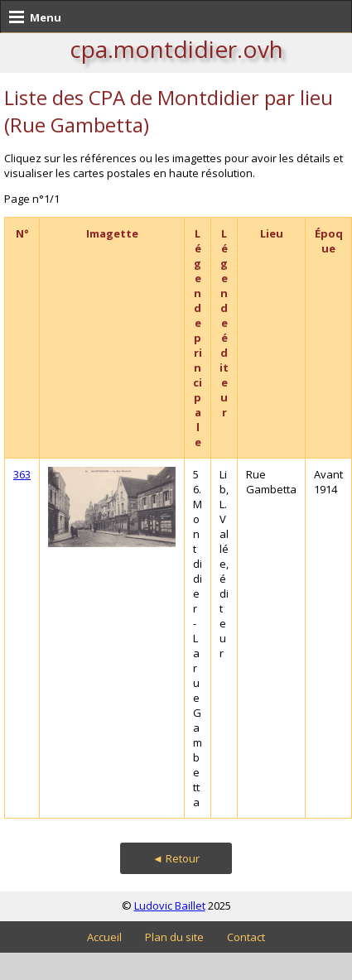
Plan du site (174, 937)
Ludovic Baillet (170, 906)
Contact (246, 937)
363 (22, 474)
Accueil (104, 937)
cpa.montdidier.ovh (176, 49)
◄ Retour (176, 858)
